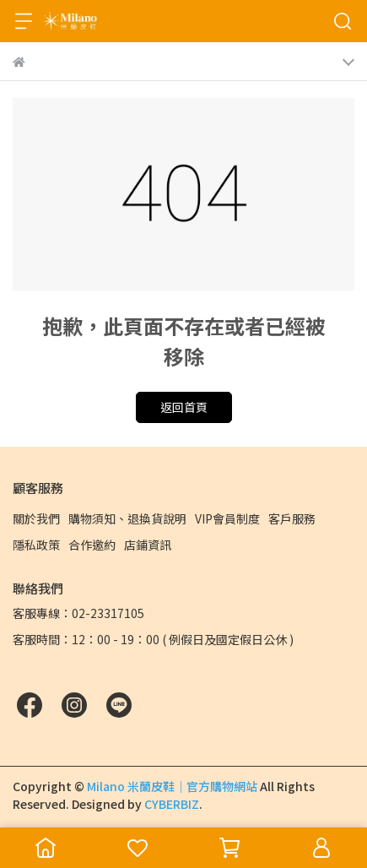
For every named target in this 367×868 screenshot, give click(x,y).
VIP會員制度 (227, 518)
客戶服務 (292, 518)
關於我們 (36, 518)
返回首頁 (184, 407)
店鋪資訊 (148, 545)
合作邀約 (92, 545)
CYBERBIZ (172, 804)
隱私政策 (36, 545)
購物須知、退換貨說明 (127, 518)
